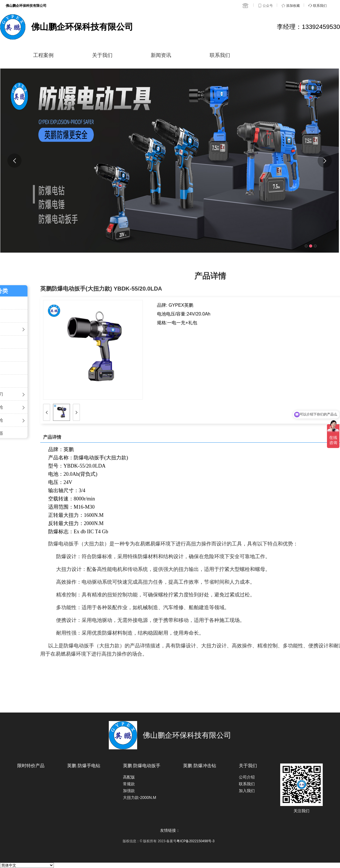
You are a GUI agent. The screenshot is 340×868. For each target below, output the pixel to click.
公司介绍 (247, 777)
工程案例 (43, 55)
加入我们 (247, 791)
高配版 (129, 777)
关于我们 (102, 55)
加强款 (129, 791)
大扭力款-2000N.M (140, 797)
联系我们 (220, 55)
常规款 (129, 784)
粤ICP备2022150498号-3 (195, 841)
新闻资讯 (161, 55)
